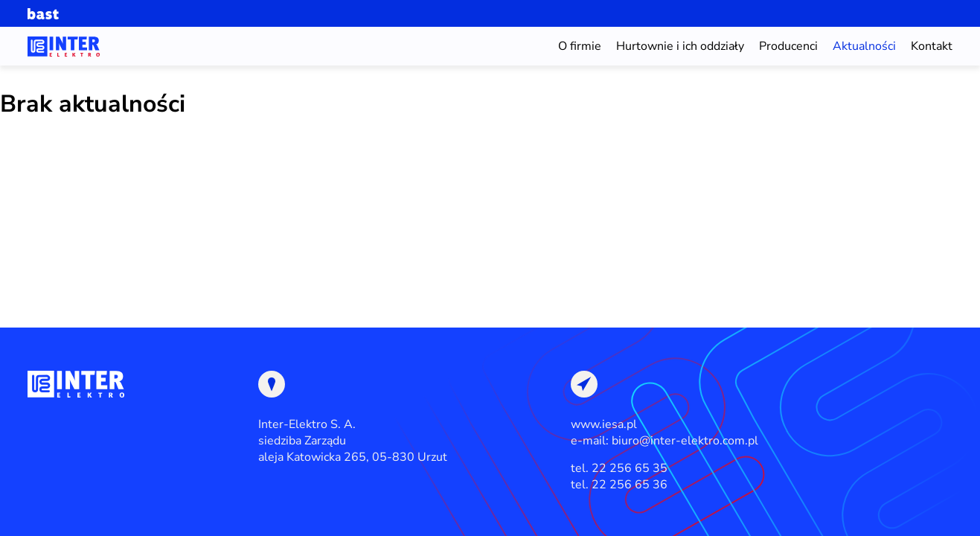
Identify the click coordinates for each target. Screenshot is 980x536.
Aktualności (864, 46)
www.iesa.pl (604, 424)
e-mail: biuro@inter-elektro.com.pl (664, 441)
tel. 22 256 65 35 (619, 468)
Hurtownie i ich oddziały (680, 46)
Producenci (788, 46)
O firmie (580, 46)
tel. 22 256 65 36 (619, 485)
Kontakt (932, 46)
